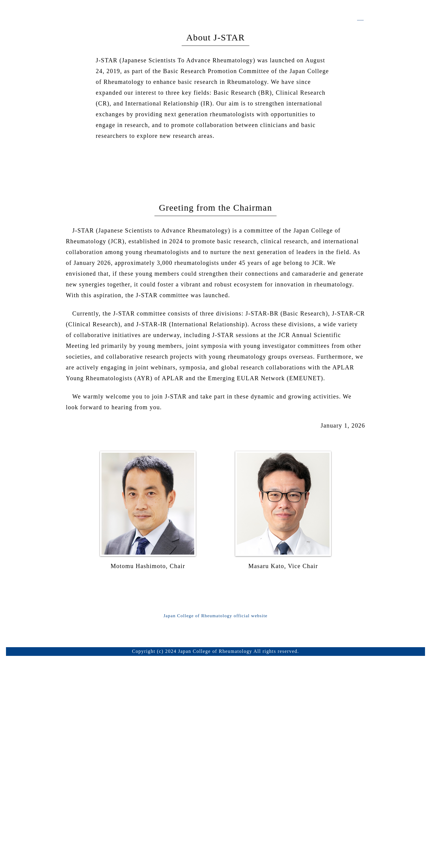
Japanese (352, 151)
